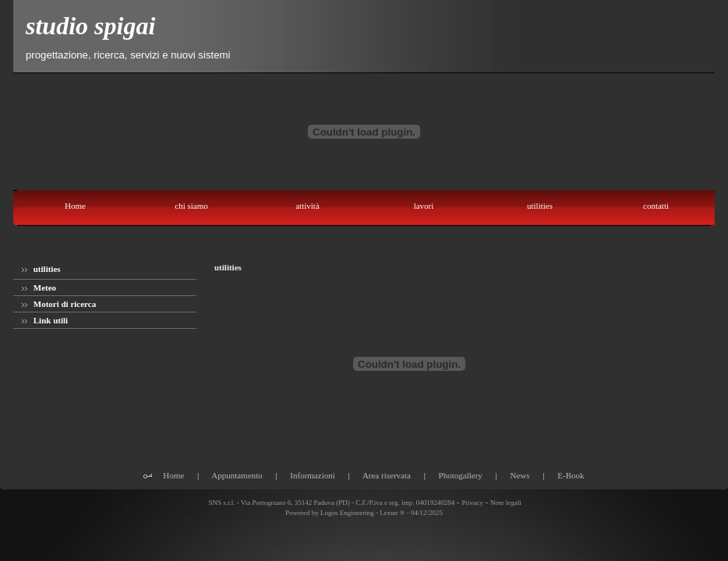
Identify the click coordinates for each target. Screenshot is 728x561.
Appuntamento (237, 475)
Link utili (45, 320)
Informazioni (312, 475)
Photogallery (461, 475)
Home (173, 475)
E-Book (571, 475)
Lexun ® (392, 513)
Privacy (472, 503)
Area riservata (387, 475)
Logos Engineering (347, 513)
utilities (41, 269)
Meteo (39, 288)
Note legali (506, 503)
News (520, 475)
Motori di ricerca (59, 304)
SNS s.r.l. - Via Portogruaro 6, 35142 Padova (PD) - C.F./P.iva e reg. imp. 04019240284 (330, 503)
